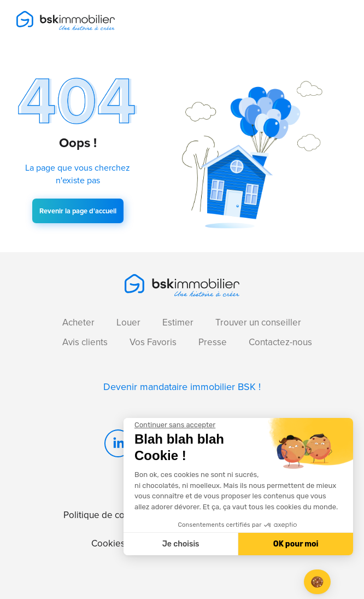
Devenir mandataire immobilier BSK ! (182, 387)
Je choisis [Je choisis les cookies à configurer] (181, 544)
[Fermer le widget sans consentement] (175, 425)
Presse (213, 342)
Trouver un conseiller (258, 322)
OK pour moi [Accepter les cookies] (296, 544)
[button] (317, 582)
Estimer (178, 322)
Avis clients (85, 342)
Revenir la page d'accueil (78, 211)
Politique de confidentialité (118, 515)
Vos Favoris (153, 342)
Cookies (108, 543)
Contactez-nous (280, 342)
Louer (128, 322)
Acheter (78, 322)
